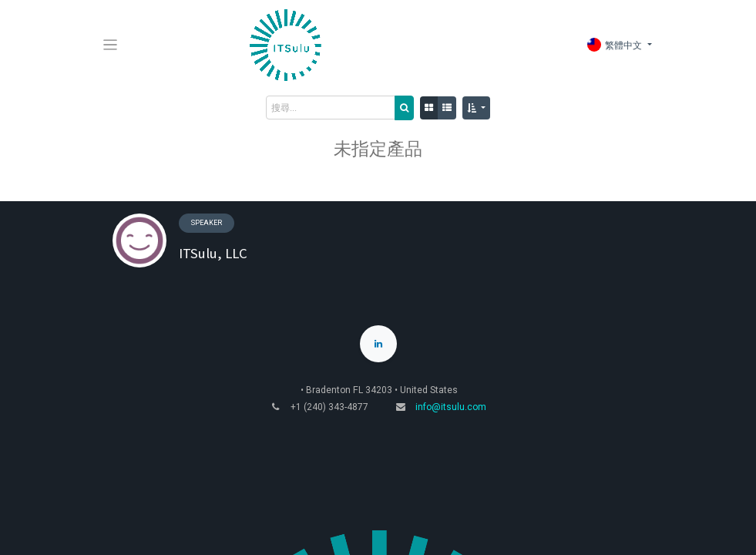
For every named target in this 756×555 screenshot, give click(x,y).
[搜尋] (404, 108)
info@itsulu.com (451, 407)
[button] (476, 108)
